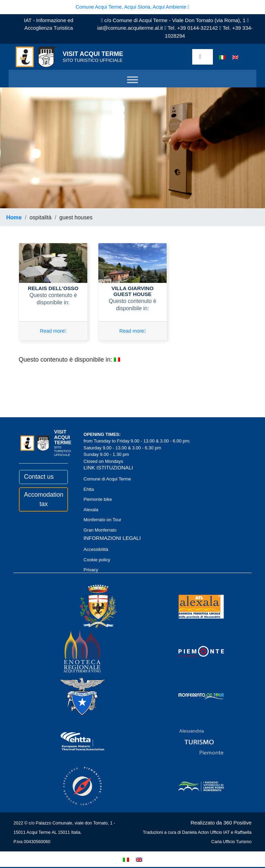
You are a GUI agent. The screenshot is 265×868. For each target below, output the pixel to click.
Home (14, 217)
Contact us (39, 478)
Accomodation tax (44, 500)
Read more (53, 332)
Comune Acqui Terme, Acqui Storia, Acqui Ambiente (132, 7)
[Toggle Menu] (132, 80)
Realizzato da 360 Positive (221, 824)
